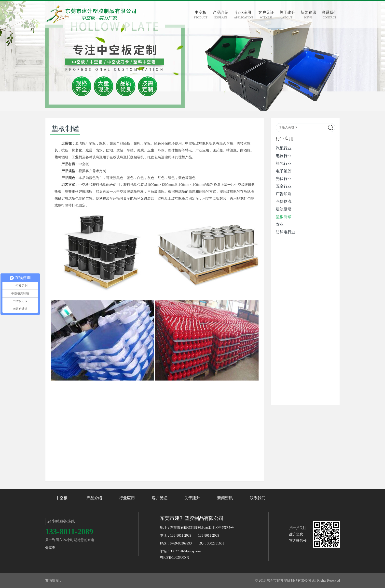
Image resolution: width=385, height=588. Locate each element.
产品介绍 (94, 498)
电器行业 (284, 156)
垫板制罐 (284, 217)
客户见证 (160, 498)
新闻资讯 (225, 498)
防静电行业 (286, 232)
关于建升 (192, 498)
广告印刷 (284, 194)
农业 (280, 224)
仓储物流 (284, 201)
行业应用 (127, 498)
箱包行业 (284, 163)
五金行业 (284, 186)
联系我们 (258, 498)
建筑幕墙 (284, 209)
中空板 (190, 143)
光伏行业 (284, 179)
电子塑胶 (284, 171)
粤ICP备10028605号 (175, 557)
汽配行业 (284, 148)
